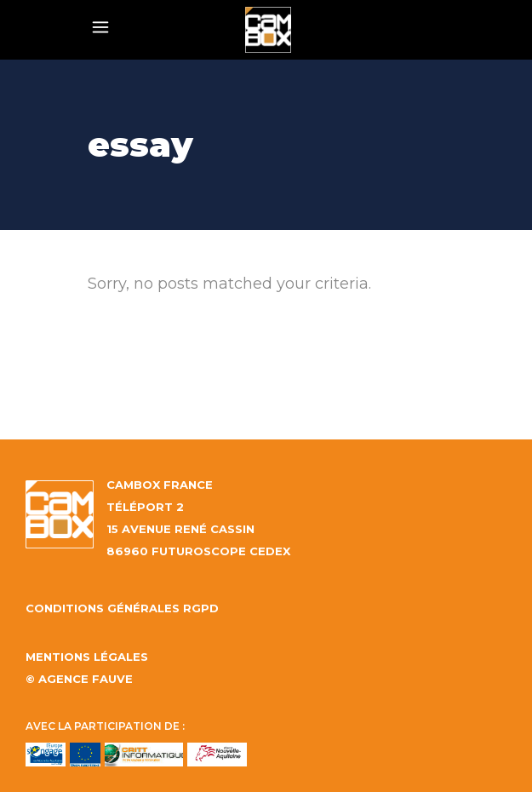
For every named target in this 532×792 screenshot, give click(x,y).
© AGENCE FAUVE (79, 679)
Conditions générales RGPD (122, 608)
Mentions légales (87, 657)
